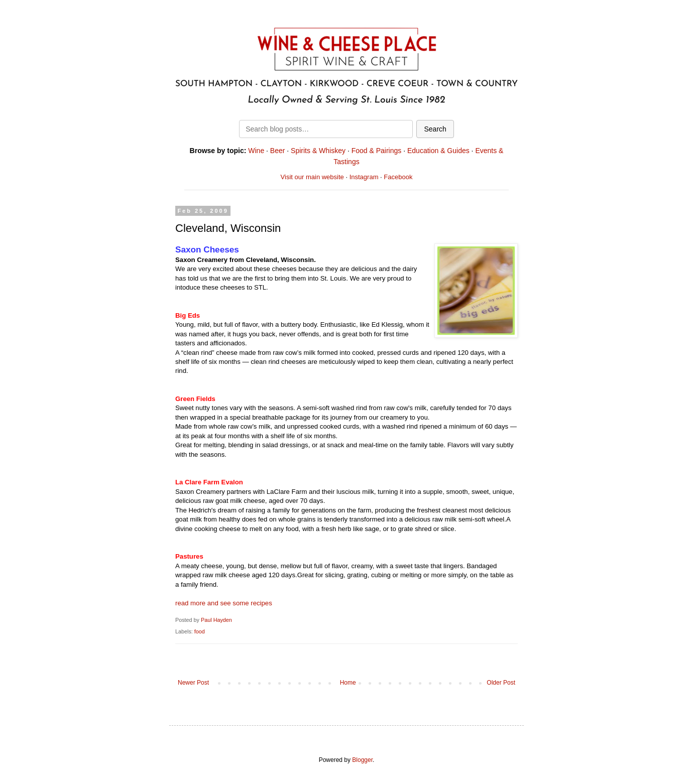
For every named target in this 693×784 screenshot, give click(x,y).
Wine (256, 151)
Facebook (398, 177)
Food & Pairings (377, 151)
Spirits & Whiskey (318, 151)
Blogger (362, 760)
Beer (278, 151)
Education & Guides (438, 151)
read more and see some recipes (224, 603)
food (200, 631)
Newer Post (193, 683)
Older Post (501, 683)
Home (348, 683)
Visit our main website (312, 177)
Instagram (364, 177)
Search (435, 129)
